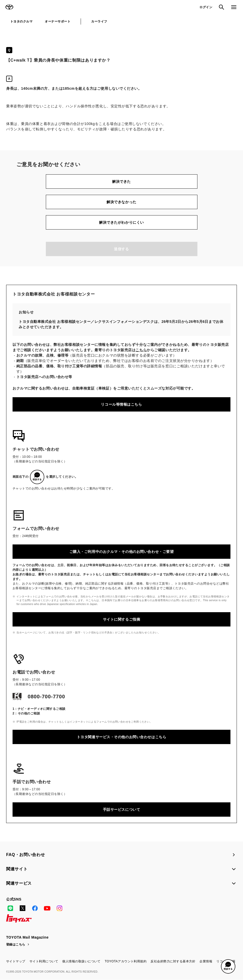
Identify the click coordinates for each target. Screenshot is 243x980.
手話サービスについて (122, 810)
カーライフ (99, 21)
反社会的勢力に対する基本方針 (173, 961)
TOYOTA (9, 7)
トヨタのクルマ (21, 21)
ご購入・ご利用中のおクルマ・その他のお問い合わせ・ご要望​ (122, 552)
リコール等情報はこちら (121, 404)
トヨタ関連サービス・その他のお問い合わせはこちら (121, 737)
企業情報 (206, 961)
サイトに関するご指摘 (122, 619)
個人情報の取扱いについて (81, 961)
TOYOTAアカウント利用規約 (126, 961)
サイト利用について (44, 961)
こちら (141, 350)
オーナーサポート (58, 21)
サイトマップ (16, 961)
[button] (228, 966)
